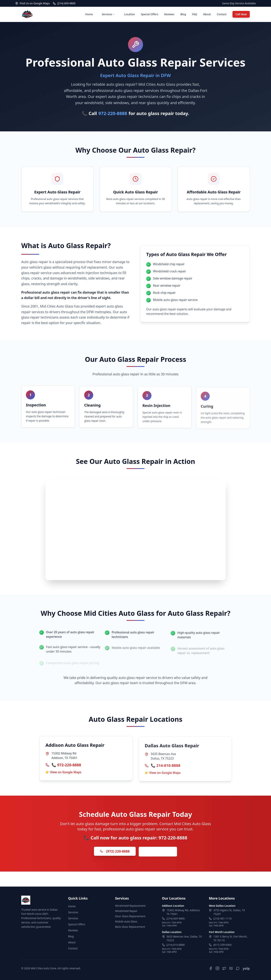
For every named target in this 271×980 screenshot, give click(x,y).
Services (109, 14)
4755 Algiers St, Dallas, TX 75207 (229, 912)
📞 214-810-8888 (165, 767)
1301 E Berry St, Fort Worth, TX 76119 (230, 938)
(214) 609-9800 (176, 918)
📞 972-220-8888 (66, 766)
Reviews (169, 14)
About (207, 14)
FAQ (195, 14)
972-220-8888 (113, 113)
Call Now (241, 14)
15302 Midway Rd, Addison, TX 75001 (183, 912)
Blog (183, 14)
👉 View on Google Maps (63, 773)
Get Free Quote (158, 852)
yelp (246, 968)
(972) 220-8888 (115, 852)
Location (129, 14)
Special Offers (150, 14)
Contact (222, 14)
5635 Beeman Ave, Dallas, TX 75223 (184, 938)
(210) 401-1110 (222, 918)
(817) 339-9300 (222, 945)
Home (89, 14)
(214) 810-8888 (176, 945)
